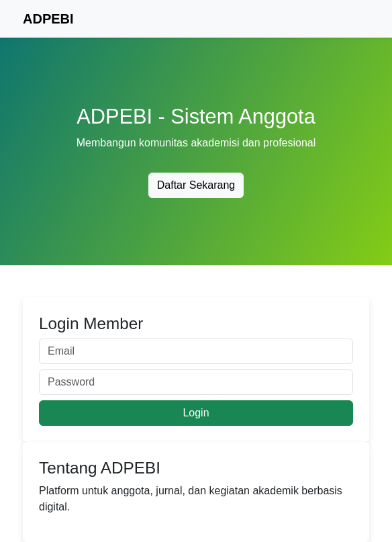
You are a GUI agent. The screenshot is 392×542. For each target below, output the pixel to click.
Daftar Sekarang (196, 185)
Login (196, 413)
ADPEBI (48, 19)
